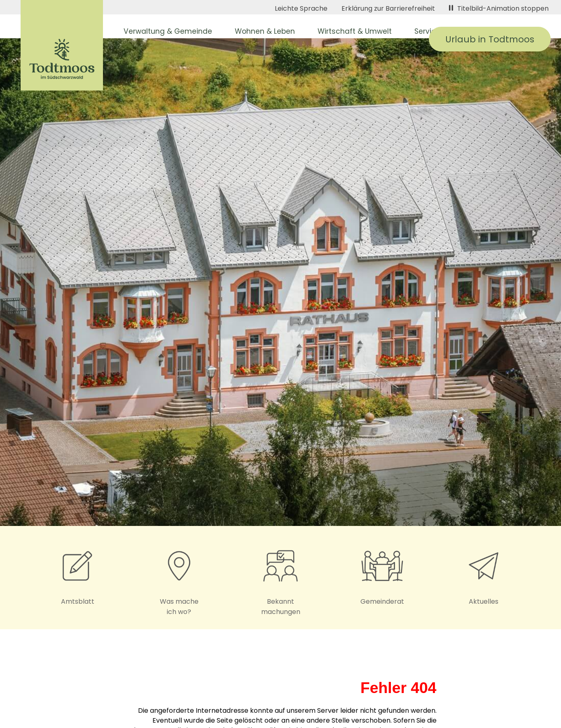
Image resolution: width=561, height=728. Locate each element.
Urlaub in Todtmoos (490, 39)
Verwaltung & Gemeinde (168, 31)
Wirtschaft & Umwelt (355, 31)
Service (427, 31)
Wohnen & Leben (265, 31)
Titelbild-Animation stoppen (499, 8)
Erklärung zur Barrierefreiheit (388, 8)
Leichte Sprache (301, 8)
